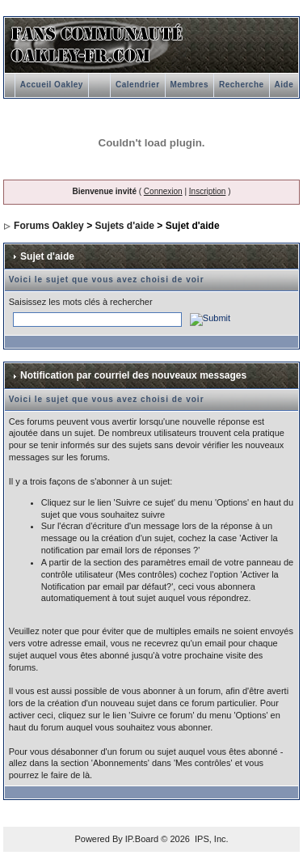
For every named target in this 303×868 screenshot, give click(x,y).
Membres (189, 85)
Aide (284, 85)
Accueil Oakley (52, 85)
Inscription (208, 191)
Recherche (242, 85)
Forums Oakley (49, 226)
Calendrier (137, 85)
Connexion (163, 191)
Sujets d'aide (124, 226)
